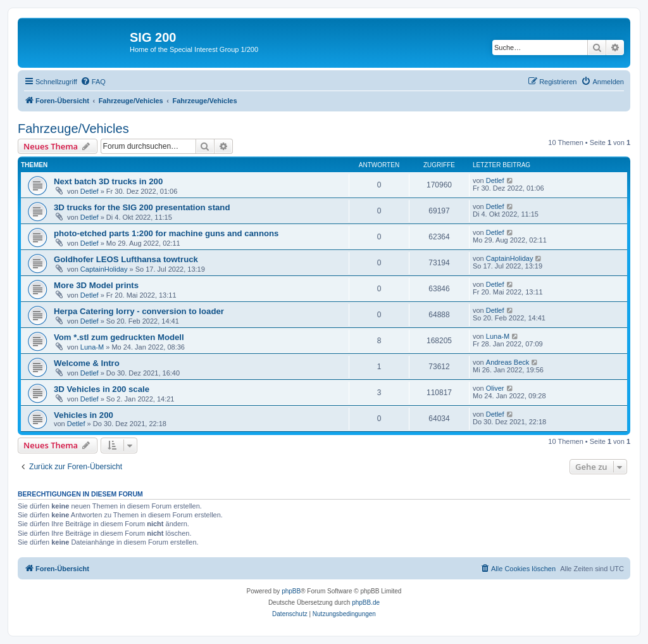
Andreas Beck (508, 362)
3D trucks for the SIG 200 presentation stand (142, 207)
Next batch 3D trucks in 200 (108, 181)
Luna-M (92, 347)
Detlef (90, 191)
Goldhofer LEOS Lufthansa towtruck (126, 259)
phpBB (291, 591)
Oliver (495, 388)
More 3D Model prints (96, 285)
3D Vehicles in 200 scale (102, 389)
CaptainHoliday (104, 269)
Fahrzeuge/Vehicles (73, 129)
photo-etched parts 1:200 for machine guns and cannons (166, 233)
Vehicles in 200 (84, 415)
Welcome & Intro (87, 363)
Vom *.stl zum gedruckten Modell (119, 337)
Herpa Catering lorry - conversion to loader (139, 311)
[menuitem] (93, 82)
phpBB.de (366, 603)
